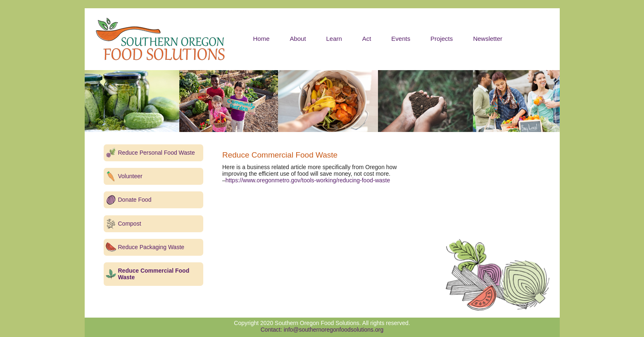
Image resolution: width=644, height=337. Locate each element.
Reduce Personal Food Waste (157, 153)
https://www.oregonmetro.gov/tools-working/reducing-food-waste (308, 180)
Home (261, 39)
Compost (130, 224)
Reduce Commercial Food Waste (154, 274)
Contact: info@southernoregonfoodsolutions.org (322, 330)
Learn (334, 39)
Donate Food (135, 200)
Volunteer (130, 176)
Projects (442, 39)
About (298, 39)
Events (401, 39)
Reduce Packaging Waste (151, 247)
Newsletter (488, 39)
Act (367, 39)
